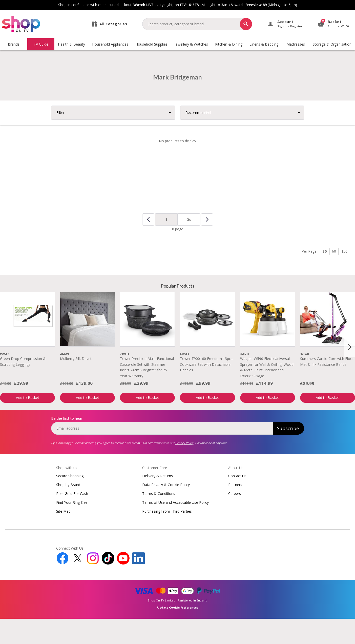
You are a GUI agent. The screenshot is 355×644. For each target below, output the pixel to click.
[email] (162, 454)
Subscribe (288, 454)
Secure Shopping (70, 501)
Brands (14, 44)
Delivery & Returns (158, 501)
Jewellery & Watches (191, 44)
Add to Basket (28, 423)
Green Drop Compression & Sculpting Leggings (23, 387)
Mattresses (296, 44)
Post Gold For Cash (72, 519)
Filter (60, 138)
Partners (235, 510)
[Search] (246, 24)
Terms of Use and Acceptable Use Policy (175, 528)
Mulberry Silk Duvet (76, 384)
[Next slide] (350, 372)
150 (344, 277)
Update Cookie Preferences (178, 633)
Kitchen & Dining (229, 44)
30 (325, 277)
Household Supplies (151, 44)
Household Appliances (110, 44)
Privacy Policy (184, 468)
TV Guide (41, 44)
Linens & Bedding (264, 44)
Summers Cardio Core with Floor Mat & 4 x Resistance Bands (327, 387)
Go (189, 245)
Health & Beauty (71, 44)
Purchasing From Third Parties (167, 537)
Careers (235, 519)
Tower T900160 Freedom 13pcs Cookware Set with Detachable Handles (206, 390)
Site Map (63, 537)
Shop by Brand (68, 510)
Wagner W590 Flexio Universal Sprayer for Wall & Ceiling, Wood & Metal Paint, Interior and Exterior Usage (267, 392)
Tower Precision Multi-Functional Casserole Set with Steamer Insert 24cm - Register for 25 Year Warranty (147, 392)
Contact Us (237, 501)
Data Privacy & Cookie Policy (166, 510)
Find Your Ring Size (72, 528)
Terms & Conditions (159, 519)
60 (334, 277)
